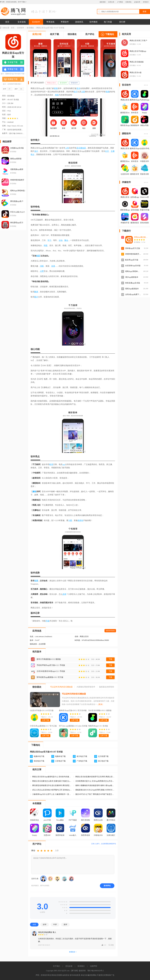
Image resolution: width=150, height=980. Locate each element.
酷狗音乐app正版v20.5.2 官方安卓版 (73, 710)
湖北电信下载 (39, 761)
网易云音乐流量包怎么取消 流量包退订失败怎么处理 (52, 781)
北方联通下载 (103, 756)
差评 (65, 924)
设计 (36, 151)
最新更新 (103, 2)
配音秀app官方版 (132, 260)
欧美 (51, 464)
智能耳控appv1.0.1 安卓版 (98, 726)
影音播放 (30, 28)
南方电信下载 (82, 756)
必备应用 (137, 2)
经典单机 (128, 2)
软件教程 (93, 22)
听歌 (56, 88)
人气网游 (120, 2)
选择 (64, 594)
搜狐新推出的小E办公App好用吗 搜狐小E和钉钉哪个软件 (95, 790)
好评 (45, 924)
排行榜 (122, 22)
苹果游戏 (50, 22)
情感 (107, 92)
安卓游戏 (22, 22)
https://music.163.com (15, 126)
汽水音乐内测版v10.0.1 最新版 (100, 710)
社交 (107, 151)
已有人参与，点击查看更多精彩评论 (104, 844)
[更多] (101, 704)
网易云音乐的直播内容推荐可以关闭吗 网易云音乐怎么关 (95, 777)
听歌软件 (74, 83)
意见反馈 (69, 966)
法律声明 (93, 966)
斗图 (70, 520)
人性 (67, 148)
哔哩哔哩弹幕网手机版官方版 (137, 254)
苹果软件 (65, 22)
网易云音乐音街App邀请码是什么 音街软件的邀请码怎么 (52, 777)
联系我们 (81, 966)
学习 (49, 240)
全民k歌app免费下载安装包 (136, 294)
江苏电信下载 (60, 761)
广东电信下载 (82, 761)
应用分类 (111, 2)
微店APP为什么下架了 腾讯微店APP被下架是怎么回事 (95, 794)
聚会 (66, 240)
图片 (36, 297)
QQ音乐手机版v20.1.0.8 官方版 (42, 710)
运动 (61, 240)
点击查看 (42, 644)
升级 (47, 621)
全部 (34, 924)
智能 (57, 95)
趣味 (34, 492)
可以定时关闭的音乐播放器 (74, 694)
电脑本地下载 (39, 756)
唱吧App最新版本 (132, 289)
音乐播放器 (81, 148)
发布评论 (107, 886)
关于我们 (56, 966)
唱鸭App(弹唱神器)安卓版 (135, 271)
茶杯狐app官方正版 (133, 248)
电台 (32, 154)
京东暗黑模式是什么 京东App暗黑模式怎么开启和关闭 (95, 781)
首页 (7, 22)
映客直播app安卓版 (133, 283)
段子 (76, 92)
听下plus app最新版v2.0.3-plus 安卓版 (73, 726)
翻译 (36, 292)
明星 (46, 246)
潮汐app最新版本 (132, 277)
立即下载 (45, 720)
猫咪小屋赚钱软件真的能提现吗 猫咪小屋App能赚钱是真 (95, 785)
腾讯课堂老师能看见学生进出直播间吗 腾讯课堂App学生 (52, 785)
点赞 (42, 271)
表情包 (80, 520)
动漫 (53, 266)
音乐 (78, 88)
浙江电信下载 (103, 761)
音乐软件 (63, 83)
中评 (55, 924)
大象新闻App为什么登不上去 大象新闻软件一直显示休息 (52, 794)
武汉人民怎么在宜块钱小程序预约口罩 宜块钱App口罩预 (52, 790)
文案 (83, 92)
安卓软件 (36, 22)
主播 (113, 151)
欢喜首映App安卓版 (133, 266)
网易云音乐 (51, 83)
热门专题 (108, 22)
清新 (42, 266)
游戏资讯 (79, 22)
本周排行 (146, 2)
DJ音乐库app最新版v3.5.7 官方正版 (43, 726)
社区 (38, 256)
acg (64, 464)
